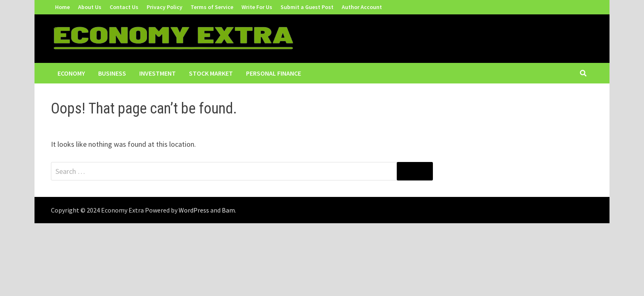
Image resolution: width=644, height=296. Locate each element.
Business (112, 73)
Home (62, 7)
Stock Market (211, 73)
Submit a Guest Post (307, 7)
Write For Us (257, 7)
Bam (228, 210)
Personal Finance (274, 73)
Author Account (362, 7)
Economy (71, 73)
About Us (90, 7)
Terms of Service (212, 7)
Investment (158, 73)
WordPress (194, 210)
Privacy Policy (164, 7)
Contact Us (124, 7)
